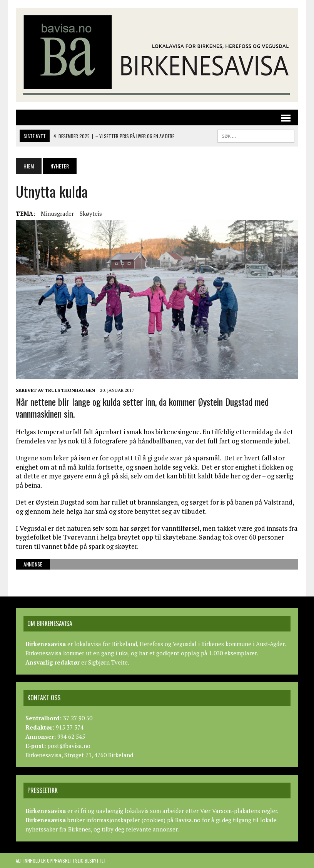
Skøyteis (91, 213)
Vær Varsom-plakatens (230, 811)
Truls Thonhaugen (70, 390)
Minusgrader (57, 213)
